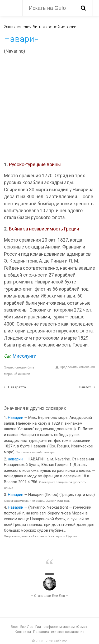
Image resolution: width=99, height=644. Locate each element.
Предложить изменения (75, 367)
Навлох (85, 387)
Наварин (16, 418)
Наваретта (17, 387)
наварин (15, 459)
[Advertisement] (49, 109)
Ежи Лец (27, 627)
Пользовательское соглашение (59, 632)
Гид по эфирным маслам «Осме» (61, 627)
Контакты (23, 632)
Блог (15, 627)
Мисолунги (25, 356)
